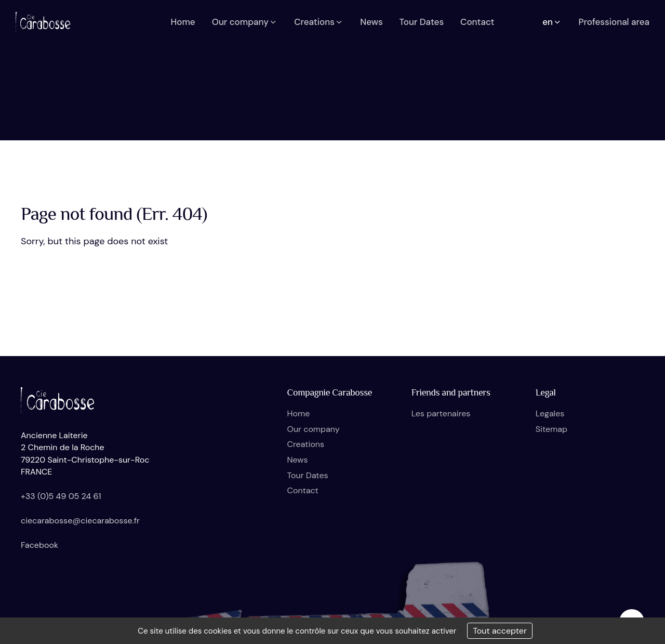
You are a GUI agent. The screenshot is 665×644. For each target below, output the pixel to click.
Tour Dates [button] (422, 22)
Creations (306, 444)
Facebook (39, 545)
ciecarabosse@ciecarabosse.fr (80, 521)
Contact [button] (477, 22)
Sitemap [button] (551, 429)
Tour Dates (308, 475)
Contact (303, 490)
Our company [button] (245, 22)
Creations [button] (319, 22)
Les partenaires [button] (441, 413)
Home (299, 413)
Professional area (614, 22)
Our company (314, 429)
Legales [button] (550, 413)
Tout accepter (500, 631)
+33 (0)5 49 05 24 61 (61, 496)
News (298, 460)
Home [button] (183, 22)
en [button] (552, 22)
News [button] (371, 22)
